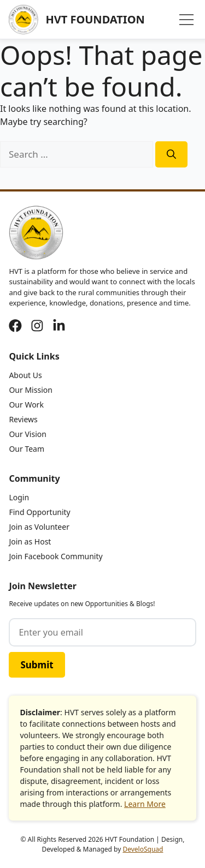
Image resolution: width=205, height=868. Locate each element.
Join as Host (30, 541)
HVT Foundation (95, 19)
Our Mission (30, 390)
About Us (25, 375)
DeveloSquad (143, 849)
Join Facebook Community (55, 556)
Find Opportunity (39, 512)
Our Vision (27, 434)
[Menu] (186, 20)
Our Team (27, 449)
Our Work (26, 405)
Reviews (23, 419)
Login (19, 497)
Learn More (145, 804)
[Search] (171, 154)
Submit (37, 665)
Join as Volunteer (39, 527)
